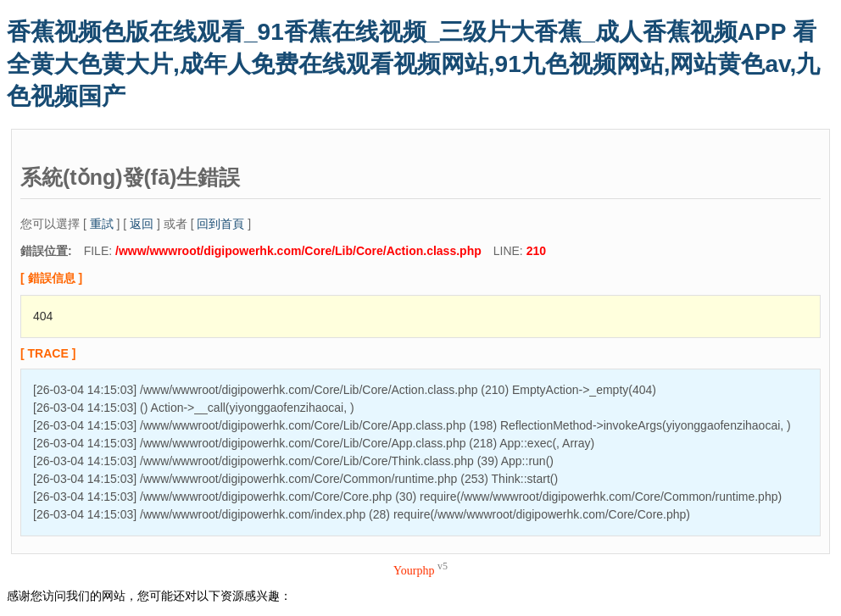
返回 (142, 224)
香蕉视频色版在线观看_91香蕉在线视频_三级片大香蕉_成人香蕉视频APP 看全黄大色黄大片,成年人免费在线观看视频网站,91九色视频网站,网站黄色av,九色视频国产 (413, 64)
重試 (102, 224)
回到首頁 (220, 224)
